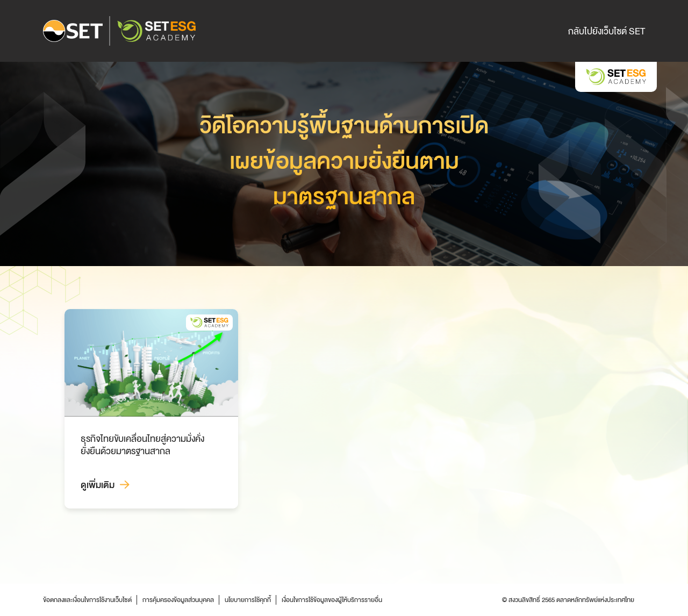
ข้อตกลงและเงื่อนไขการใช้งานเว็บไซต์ (87, 600)
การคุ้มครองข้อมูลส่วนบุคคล (178, 600)
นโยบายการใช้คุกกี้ (248, 600)
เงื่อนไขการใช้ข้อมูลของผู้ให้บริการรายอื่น (332, 600)
